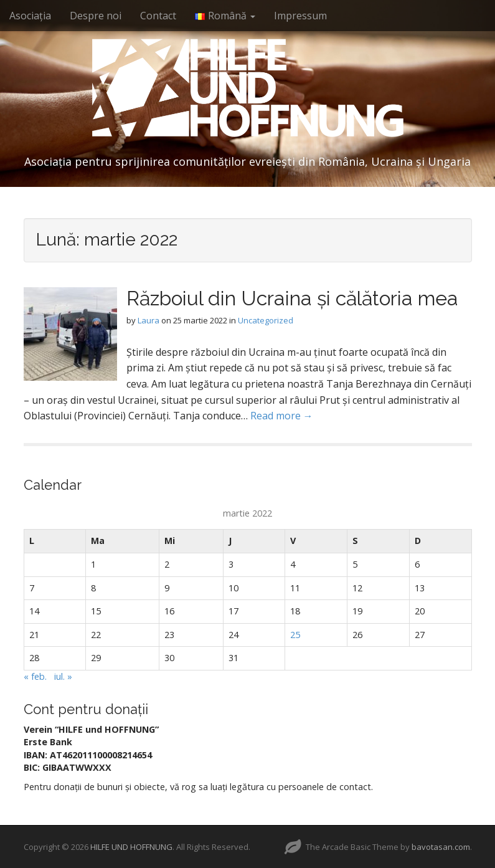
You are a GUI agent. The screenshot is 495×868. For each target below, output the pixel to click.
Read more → (282, 416)
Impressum (300, 16)
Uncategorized (266, 320)
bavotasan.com (441, 847)
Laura (148, 320)
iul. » (63, 676)
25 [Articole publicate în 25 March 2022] (295, 635)
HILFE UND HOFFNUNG (131, 847)
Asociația (30, 16)
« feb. (35, 676)
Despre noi (96, 16)
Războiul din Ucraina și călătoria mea (292, 298)
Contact (158, 16)
